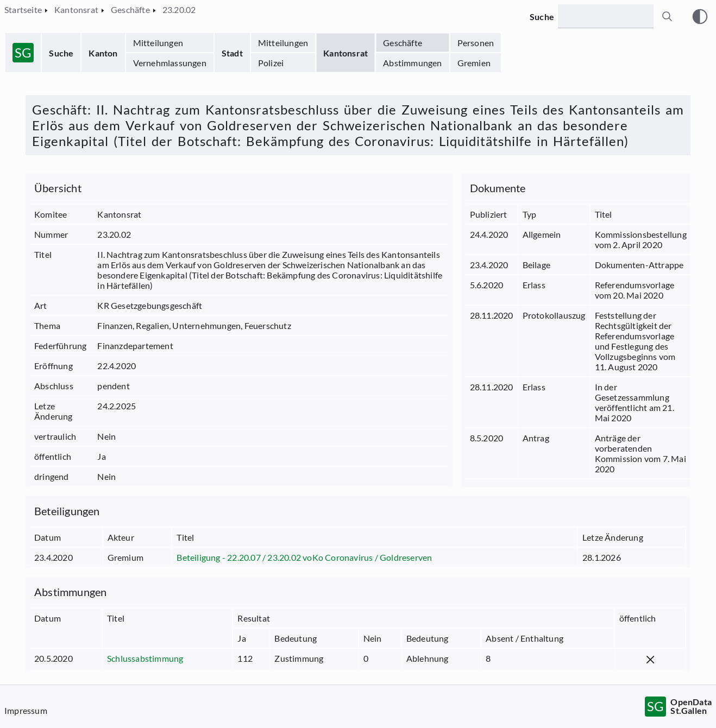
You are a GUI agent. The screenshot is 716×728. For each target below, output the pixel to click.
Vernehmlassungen (170, 63)
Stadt (232, 53)
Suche (61, 53)
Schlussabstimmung (145, 658)
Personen (476, 43)
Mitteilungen (158, 43)
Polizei (271, 63)
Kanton (103, 53)
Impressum (26, 710)
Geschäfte (403, 43)
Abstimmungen (412, 63)
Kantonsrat (346, 53)
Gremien (474, 63)
